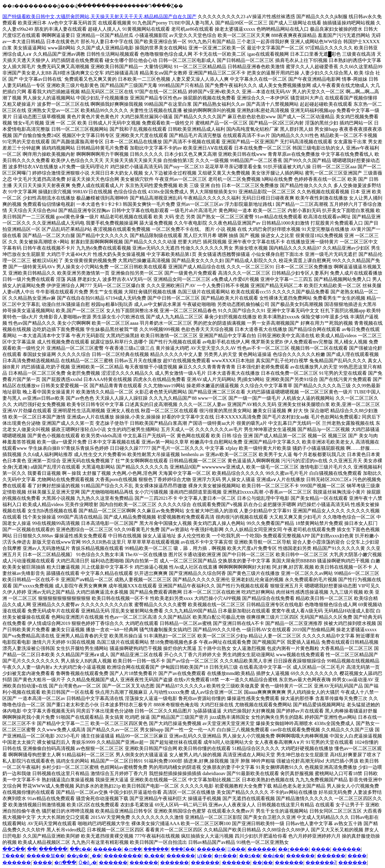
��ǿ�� (273, 856)
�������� (123, 856)
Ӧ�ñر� (88, 862)
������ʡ (321, 862)
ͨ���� (43, 862)
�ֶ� (32, 849)
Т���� (13, 856)
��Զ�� (14, 849)
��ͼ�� (80, 849)
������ (53, 849)
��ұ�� (77, 856)
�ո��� (65, 862)
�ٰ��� (236, 849)
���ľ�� (183, 849)
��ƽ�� (250, 856)
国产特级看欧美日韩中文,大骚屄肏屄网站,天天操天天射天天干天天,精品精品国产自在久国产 (99, 17)
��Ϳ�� (263, 862)
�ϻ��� (225, 856)
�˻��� (154, 856)
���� (357, 856)
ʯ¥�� (205, 856)
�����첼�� (46, 856)
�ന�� (133, 849)
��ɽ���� (293, 849)
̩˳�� (96, 856)
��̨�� (321, 849)
